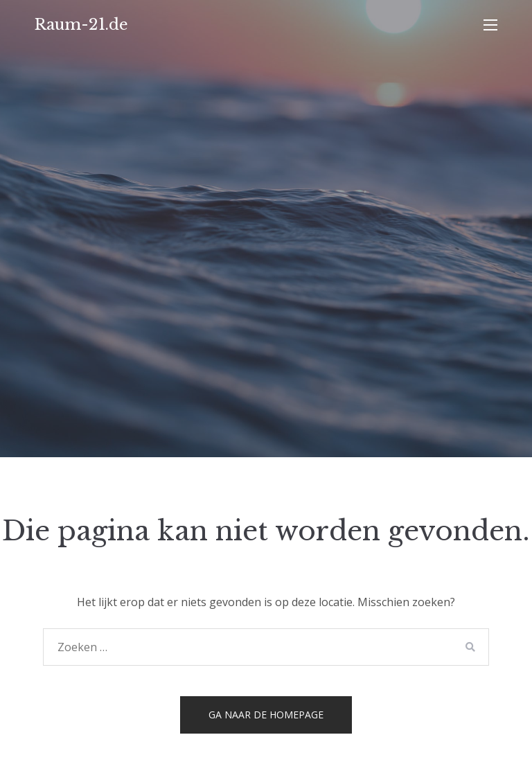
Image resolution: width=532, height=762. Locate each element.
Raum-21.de (81, 25)
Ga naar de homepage (266, 715)
